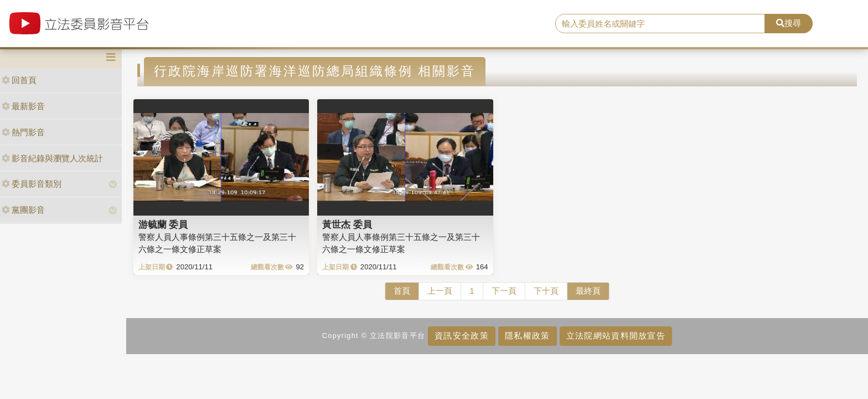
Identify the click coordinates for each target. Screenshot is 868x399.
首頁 (402, 291)
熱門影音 (23, 132)
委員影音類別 (32, 184)
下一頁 (504, 291)
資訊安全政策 (462, 336)
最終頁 (588, 291)
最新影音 (23, 106)
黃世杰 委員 (347, 224)
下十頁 (546, 291)
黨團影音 (23, 210)
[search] (660, 24)
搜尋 (789, 23)
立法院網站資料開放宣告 (616, 336)
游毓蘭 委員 (163, 224)
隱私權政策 (527, 336)
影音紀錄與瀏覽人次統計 (52, 158)
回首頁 (19, 80)
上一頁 (440, 291)
